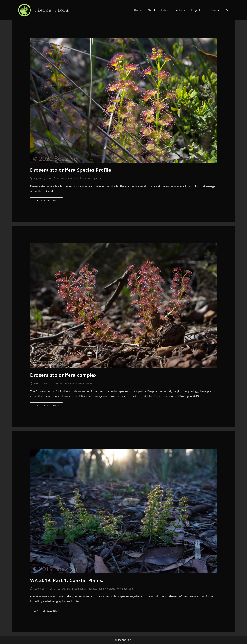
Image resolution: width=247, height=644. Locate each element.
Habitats (70, 384)
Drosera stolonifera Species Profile (71, 170)
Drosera (61, 179)
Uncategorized (94, 179)
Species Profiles (76, 179)
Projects (111, 589)
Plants (101, 589)
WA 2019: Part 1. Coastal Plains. (67, 580)
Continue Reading (46, 201)
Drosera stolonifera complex (63, 375)
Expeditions (78, 589)
